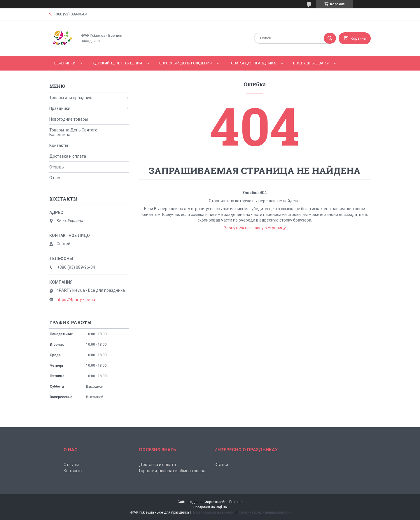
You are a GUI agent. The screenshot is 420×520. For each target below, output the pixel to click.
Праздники (60, 108)
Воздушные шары (311, 63)
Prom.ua (236, 502)
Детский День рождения (117, 63)
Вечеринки (65, 63)
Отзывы (57, 167)
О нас (55, 178)
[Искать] (330, 38)
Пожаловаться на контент (213, 512)
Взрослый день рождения (185, 63)
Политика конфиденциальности (264, 512)
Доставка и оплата (68, 156)
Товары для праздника (252, 63)
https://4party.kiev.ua (76, 300)
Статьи (221, 465)
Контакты (59, 145)
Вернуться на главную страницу (255, 228)
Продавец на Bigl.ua (210, 507)
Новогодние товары (69, 119)
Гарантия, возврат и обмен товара (172, 471)
